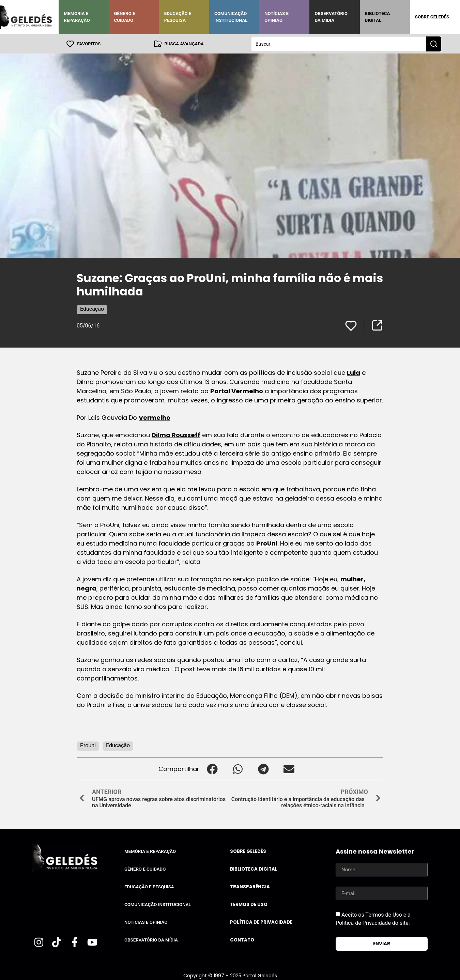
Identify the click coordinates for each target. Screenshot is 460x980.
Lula (354, 372)
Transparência (250, 886)
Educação (92, 309)
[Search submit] (434, 44)
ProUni (267, 543)
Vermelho (155, 417)
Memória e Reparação (77, 17)
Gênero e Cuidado (125, 17)
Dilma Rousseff (176, 435)
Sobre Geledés (432, 17)
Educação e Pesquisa (178, 17)
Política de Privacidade (261, 922)
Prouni (88, 745)
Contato (242, 940)
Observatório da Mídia (331, 17)
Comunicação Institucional (231, 17)
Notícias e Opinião (277, 17)
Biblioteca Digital (378, 17)
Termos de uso (249, 904)
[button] (212, 769)
